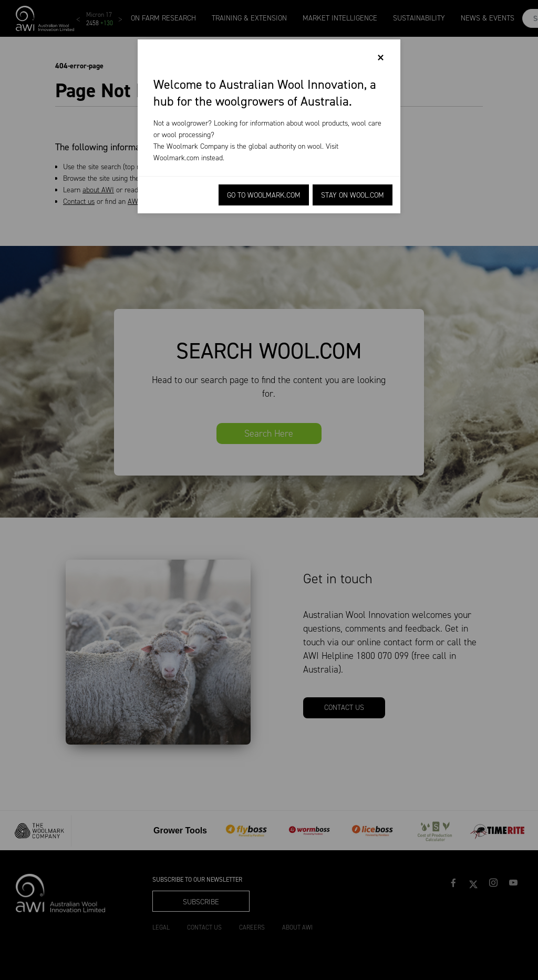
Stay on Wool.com (353, 195)
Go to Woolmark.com (264, 195)
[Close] (381, 58)
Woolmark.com (176, 158)
